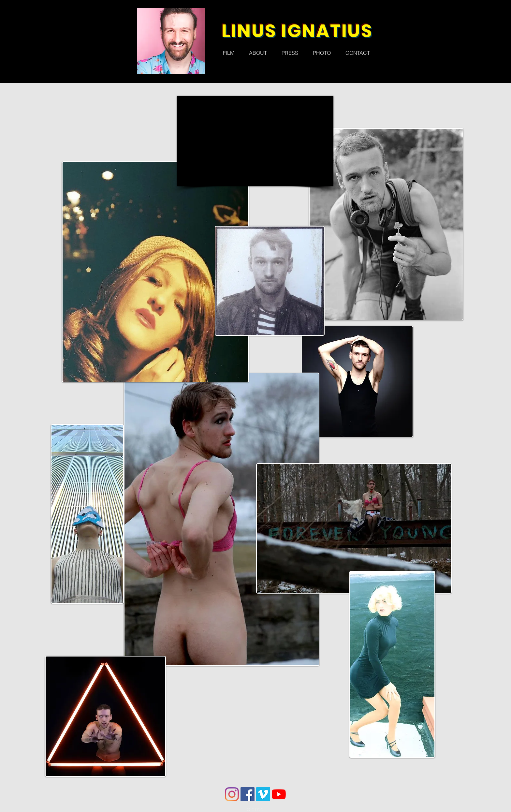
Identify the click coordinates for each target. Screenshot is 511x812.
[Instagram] (232, 794)
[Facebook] (248, 794)
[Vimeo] (263, 794)
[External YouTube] (255, 141)
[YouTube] (279, 794)
